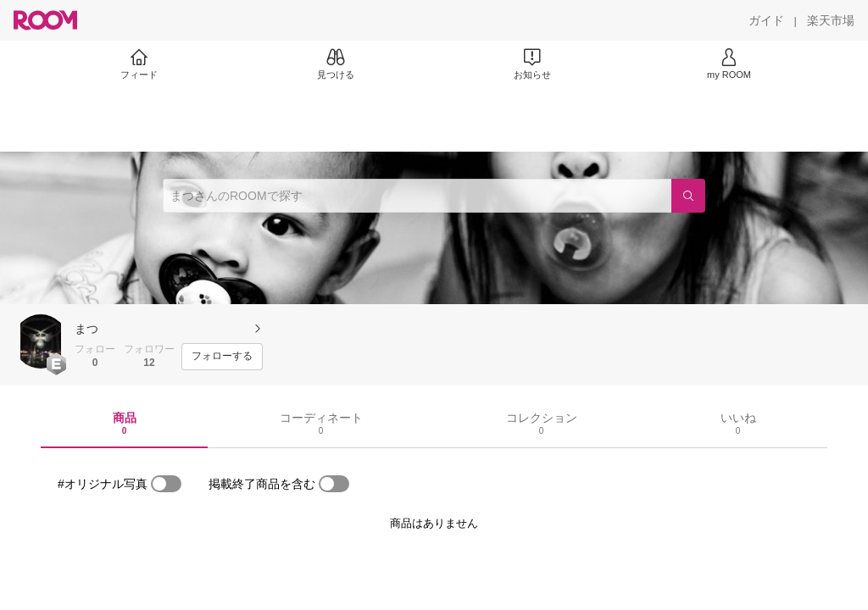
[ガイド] (766, 20)
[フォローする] (222, 357)
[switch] (166, 484)
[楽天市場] (831, 20)
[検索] (688, 196)
